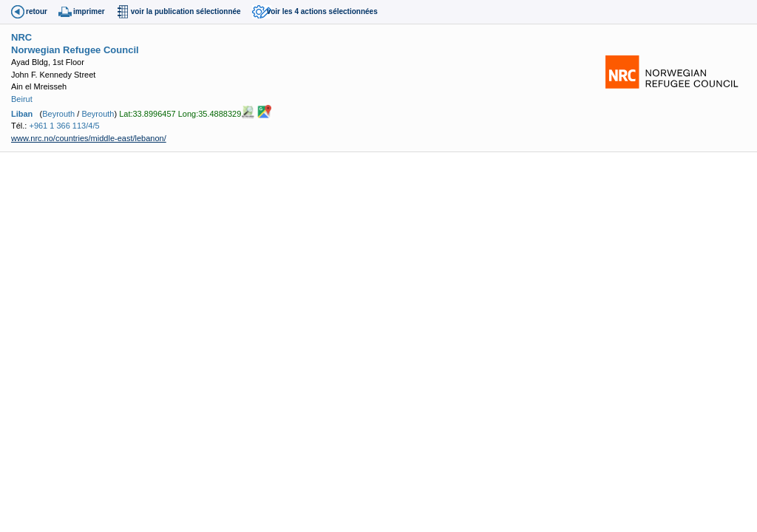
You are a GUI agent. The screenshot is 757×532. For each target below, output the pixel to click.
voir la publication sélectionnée (186, 11)
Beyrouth (58, 114)
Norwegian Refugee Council (75, 50)
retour (37, 11)
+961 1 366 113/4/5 (64, 126)
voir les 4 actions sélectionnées (322, 11)
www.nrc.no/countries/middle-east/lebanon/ (89, 138)
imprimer (89, 11)
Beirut (22, 99)
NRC (21, 37)
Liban (22, 114)
